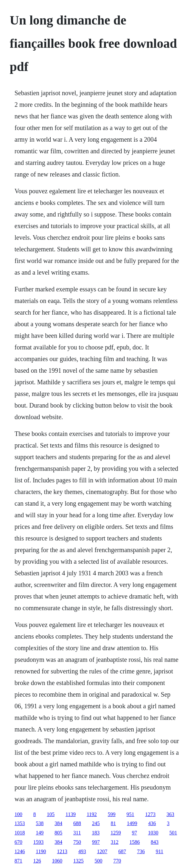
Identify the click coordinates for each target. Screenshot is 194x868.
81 (113, 823)
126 (37, 861)
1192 (92, 814)
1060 (57, 861)
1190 (41, 851)
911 (159, 851)
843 (155, 842)
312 (115, 842)
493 (82, 851)
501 (173, 833)
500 (98, 861)
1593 (38, 842)
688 (77, 823)
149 (40, 833)
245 (96, 823)
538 (40, 823)
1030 (153, 833)
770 (117, 861)
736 (141, 851)
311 (77, 833)
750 (77, 842)
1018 (20, 833)
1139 (71, 814)
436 (152, 823)
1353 (20, 823)
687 (122, 851)
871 (18, 861)
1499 (132, 823)
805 (58, 833)
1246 (20, 851)
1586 (135, 842)
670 (18, 842)
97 (134, 833)
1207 (102, 851)
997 (96, 842)
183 (96, 833)
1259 (116, 833)
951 (130, 814)
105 (51, 814)
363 (170, 814)
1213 (62, 851)
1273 (150, 814)
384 (58, 823)
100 (18, 814)
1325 (78, 861)
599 (112, 814)
